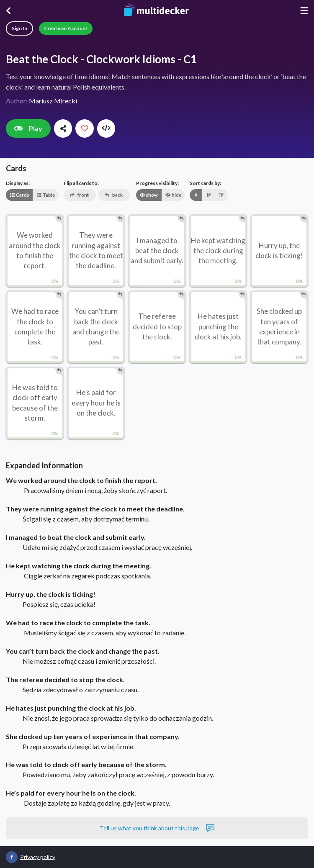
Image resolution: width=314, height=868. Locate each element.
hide (173, 195)
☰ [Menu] (304, 11)
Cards (19, 195)
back (114, 195)
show (149, 195)
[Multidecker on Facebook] (12, 857)
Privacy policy (38, 856)
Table (46, 195)
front (79, 195)
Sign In (19, 28)
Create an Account (66, 28)
